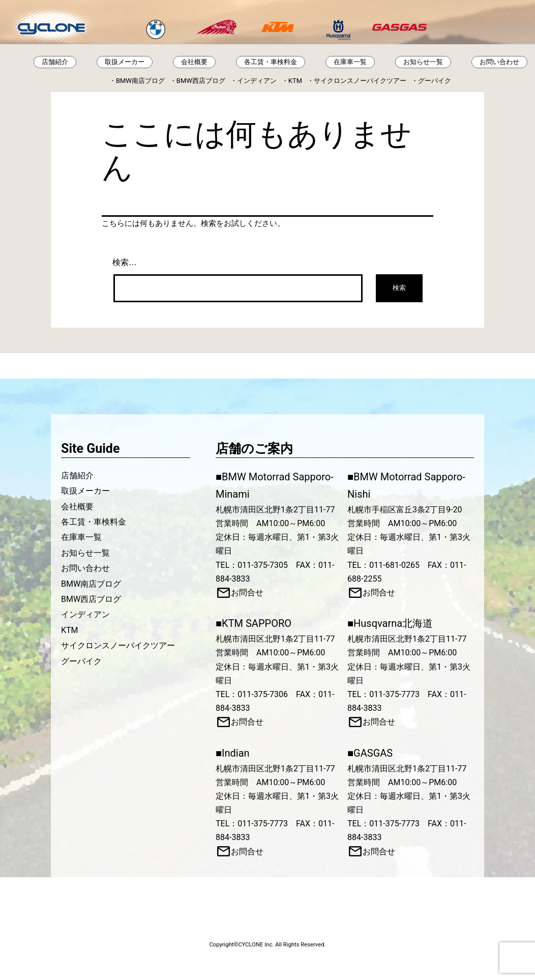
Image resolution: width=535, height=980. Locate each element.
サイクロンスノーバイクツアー (360, 81)
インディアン (257, 81)
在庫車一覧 (350, 62)
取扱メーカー (125, 62)
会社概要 (194, 62)
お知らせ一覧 (423, 62)
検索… (125, 262)
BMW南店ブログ (140, 81)
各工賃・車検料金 (271, 62)
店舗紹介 (55, 62)
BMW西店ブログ (201, 81)
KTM (295, 81)
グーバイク (435, 81)
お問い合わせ (499, 62)
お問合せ (247, 593)
